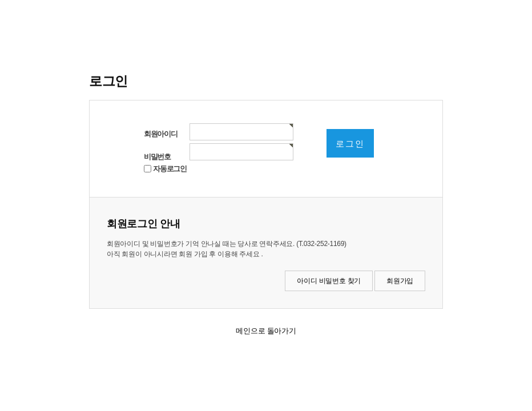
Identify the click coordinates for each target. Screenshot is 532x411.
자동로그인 (170, 169)
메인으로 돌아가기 (266, 331)
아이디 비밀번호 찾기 (329, 281)
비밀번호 (157, 157)
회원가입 (400, 281)
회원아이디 (161, 134)
